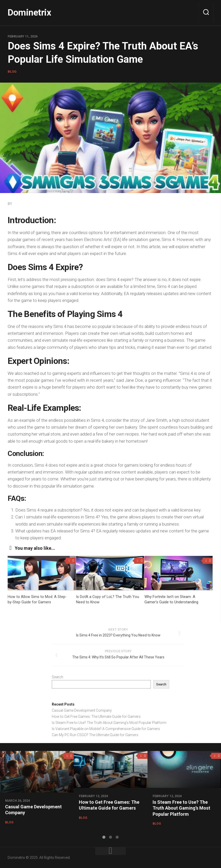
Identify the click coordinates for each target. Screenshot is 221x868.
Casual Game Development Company (82, 710)
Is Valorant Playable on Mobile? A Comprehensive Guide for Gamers (106, 729)
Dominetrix (33, 13)
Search (58, 677)
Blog (12, 72)
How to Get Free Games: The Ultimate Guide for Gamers (96, 717)
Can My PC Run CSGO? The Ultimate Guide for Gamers (95, 735)
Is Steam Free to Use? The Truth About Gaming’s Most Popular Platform (109, 723)
